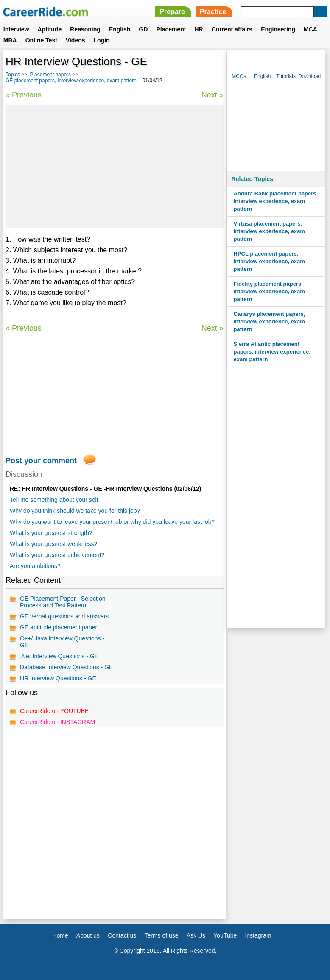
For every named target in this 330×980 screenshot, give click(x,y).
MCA (310, 29)
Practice (213, 12)
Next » (213, 95)
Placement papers (50, 75)
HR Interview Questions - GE (58, 678)
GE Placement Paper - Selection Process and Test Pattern (63, 602)
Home (60, 935)
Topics (13, 75)
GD (143, 29)
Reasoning (85, 29)
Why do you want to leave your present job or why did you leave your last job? (112, 522)
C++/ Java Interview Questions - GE (62, 642)
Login (102, 40)
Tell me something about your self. (55, 500)
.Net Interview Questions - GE (59, 656)
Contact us (122, 935)
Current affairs (232, 29)
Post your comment (41, 461)
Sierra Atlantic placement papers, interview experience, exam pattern (272, 352)
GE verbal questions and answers (64, 616)
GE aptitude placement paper (59, 627)
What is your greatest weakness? (53, 544)
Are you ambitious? (35, 566)
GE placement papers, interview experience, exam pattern (71, 81)
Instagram (258, 935)
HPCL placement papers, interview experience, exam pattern (269, 261)
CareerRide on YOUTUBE (54, 711)
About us (88, 935)
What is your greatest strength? (51, 533)
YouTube (225, 935)
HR (199, 29)
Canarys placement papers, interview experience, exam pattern (270, 322)
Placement (171, 29)
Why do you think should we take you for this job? (75, 511)
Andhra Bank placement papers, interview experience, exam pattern (276, 201)
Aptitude (49, 29)
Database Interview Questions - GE (66, 667)
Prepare (172, 12)
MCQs (239, 76)
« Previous (24, 95)
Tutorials (286, 76)
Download (309, 76)
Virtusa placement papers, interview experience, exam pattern (269, 231)
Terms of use (161, 935)
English (120, 29)
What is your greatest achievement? (57, 555)
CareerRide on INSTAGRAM (57, 722)
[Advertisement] (115, 167)
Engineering (278, 29)
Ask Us (196, 935)
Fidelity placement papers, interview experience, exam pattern (269, 291)
